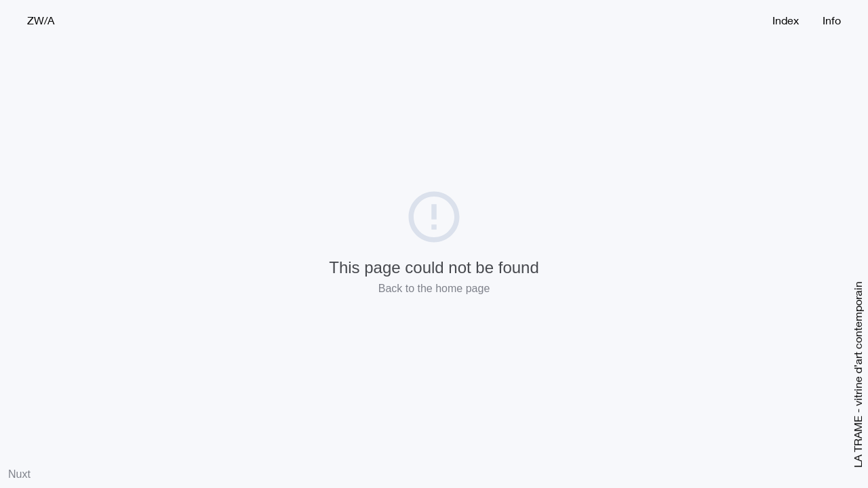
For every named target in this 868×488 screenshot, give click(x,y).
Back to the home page (434, 288)
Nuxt (19, 474)
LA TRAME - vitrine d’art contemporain (857, 374)
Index (786, 20)
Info (832, 20)
